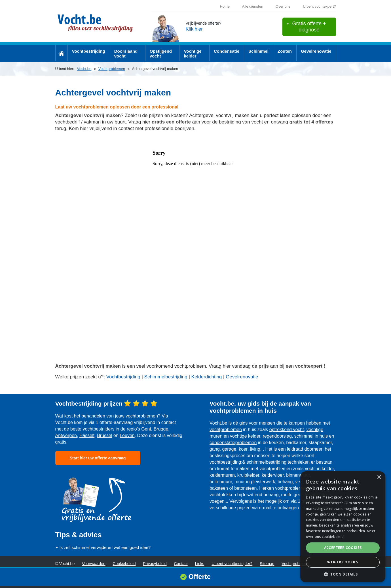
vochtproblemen (226, 430)
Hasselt (87, 435)
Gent (146, 429)
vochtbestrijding (225, 462)
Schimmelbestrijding (166, 377)
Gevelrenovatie (316, 51)
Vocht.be (84, 69)
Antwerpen (66, 435)
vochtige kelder (245, 436)
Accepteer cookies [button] (343, 548)
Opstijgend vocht (161, 54)
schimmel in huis (311, 436)
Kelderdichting (207, 377)
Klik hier (194, 29)
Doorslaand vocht (126, 54)
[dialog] (343, 527)
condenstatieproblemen (233, 443)
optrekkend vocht (287, 430)
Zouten (285, 51)
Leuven (127, 435)
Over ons (283, 6)
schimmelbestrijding (267, 462)
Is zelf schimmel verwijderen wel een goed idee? (105, 547)
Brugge (161, 429)
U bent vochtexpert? (319, 6)
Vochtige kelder (193, 54)
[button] (343, 574)
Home (225, 6)
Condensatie (227, 51)
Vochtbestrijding (89, 51)
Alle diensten (253, 6)
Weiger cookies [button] (343, 562)
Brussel (104, 435)
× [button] (379, 477)
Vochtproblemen (112, 69)
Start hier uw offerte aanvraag (98, 458)
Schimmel (258, 51)
